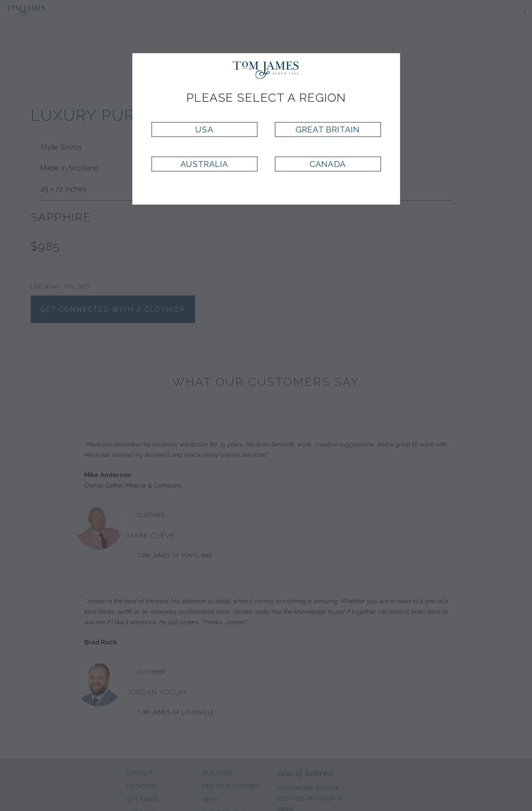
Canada (328, 164)
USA (204, 129)
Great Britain (328, 129)
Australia (204, 164)
